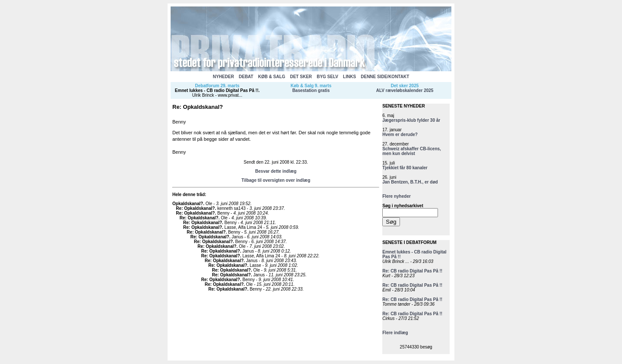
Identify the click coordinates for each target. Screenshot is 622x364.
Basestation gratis (311, 90)
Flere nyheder (397, 196)
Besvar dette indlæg (276, 171)
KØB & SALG (272, 77)
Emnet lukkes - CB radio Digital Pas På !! (217, 90)
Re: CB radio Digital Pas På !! (412, 271)
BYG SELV (327, 77)
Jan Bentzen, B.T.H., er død (410, 182)
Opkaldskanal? (188, 204)
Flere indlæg (395, 333)
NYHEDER (224, 77)
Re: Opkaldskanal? (195, 208)
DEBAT (246, 77)
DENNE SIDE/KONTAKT (385, 77)
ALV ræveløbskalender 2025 (405, 90)
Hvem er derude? (400, 135)
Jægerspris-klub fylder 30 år (411, 120)
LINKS (349, 77)
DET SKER (301, 77)
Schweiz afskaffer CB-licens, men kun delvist (412, 151)
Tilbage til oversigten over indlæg (276, 180)
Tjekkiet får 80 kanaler (405, 168)
